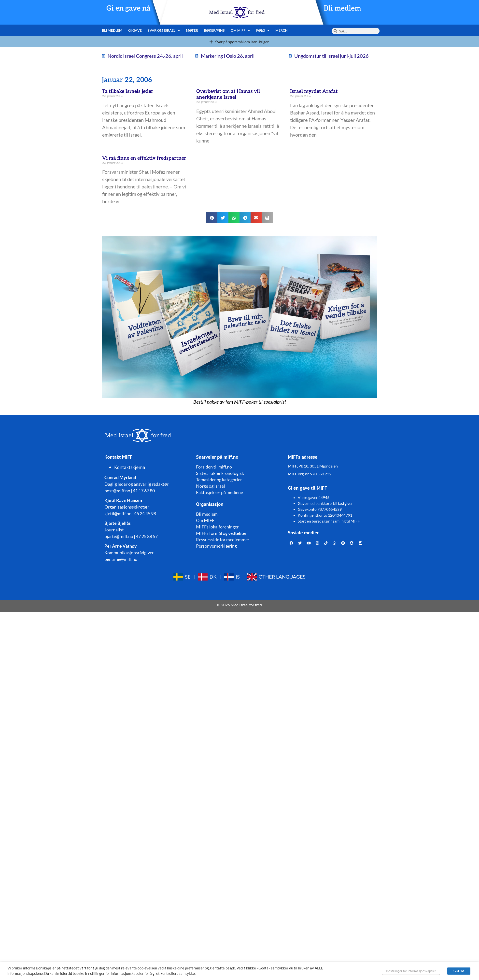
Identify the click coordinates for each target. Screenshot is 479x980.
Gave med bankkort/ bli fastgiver (325, 503)
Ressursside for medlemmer (223, 540)
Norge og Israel (211, 486)
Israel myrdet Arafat (314, 91)
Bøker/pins (214, 30)
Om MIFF (240, 30)
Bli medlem (342, 8)
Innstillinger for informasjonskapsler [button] (411, 971)
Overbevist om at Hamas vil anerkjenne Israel (228, 94)
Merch (282, 30)
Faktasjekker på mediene (219, 492)
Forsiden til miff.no (214, 467)
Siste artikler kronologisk (220, 473)
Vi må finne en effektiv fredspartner (144, 158)
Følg (263, 30)
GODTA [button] (459, 971)
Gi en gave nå (128, 8)
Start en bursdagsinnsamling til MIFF (329, 521)
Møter (192, 30)
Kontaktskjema (130, 467)
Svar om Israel (164, 30)
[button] (212, 218)
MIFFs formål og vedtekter (221, 533)
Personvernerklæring (216, 546)
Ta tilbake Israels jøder (128, 91)
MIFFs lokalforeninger (217, 527)
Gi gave (135, 30)
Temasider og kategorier (219, 480)
